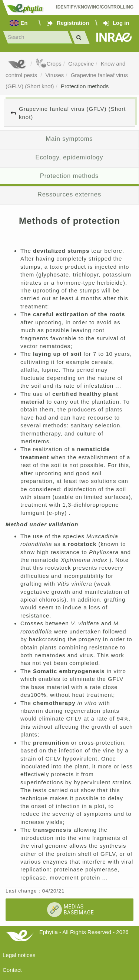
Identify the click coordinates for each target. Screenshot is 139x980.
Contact (12, 970)
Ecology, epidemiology (69, 157)
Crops (49, 64)
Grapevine (81, 64)
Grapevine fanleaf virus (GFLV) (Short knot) (72, 113)
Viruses (55, 75)
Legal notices (19, 955)
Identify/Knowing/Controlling (95, 7)
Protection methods (85, 86)
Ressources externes (69, 194)
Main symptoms (69, 139)
